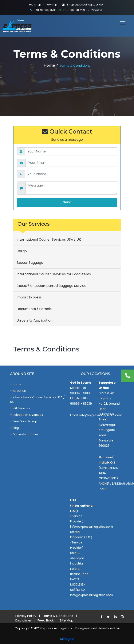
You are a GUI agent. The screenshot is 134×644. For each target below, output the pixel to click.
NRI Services (21, 408)
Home (49, 65)
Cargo (22, 251)
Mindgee (67, 639)
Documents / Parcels (34, 309)
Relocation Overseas (28, 415)
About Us (19, 391)
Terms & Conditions (58, 616)
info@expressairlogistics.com (84, 5)
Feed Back (46, 620)
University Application (34, 320)
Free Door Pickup (25, 421)
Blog (16, 428)
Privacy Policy (26, 616)
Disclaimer (23, 620)
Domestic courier (25, 434)
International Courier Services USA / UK (49, 239)
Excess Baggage (30, 263)
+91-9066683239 (43, 10)
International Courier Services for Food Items (54, 274)
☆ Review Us (95, 10)
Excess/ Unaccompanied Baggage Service (51, 286)
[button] (121, 23)
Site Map (66, 620)
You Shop (35, 5)
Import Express (29, 297)
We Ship (52, 5)
